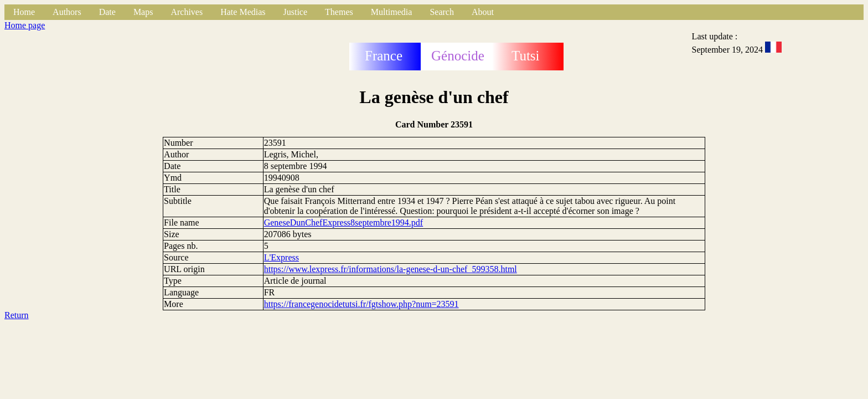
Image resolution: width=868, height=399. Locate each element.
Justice (296, 12)
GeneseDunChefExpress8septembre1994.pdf (343, 222)
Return (17, 315)
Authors (67, 12)
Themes (339, 12)
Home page (25, 25)
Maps (143, 12)
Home (24, 12)
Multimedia (392, 12)
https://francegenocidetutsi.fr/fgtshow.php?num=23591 (361, 304)
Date (107, 12)
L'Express (281, 257)
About (483, 12)
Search (442, 12)
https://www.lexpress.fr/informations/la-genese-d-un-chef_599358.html (391, 269)
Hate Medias (243, 12)
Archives (187, 12)
